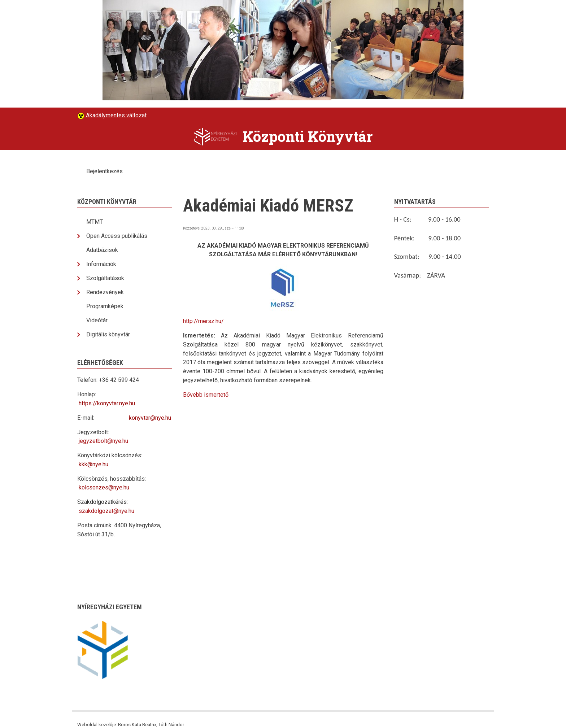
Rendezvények (105, 292)
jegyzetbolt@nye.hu (103, 441)
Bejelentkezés (105, 171)
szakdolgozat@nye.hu (106, 511)
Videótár (97, 320)
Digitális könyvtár (108, 334)
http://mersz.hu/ (203, 321)
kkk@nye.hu (93, 464)
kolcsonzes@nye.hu (104, 487)
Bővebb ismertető (206, 395)
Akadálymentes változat (116, 115)
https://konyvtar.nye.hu (107, 403)
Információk (101, 264)
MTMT (95, 222)
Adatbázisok (102, 250)
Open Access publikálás (117, 236)
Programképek (105, 306)
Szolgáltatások (105, 278)
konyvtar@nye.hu (150, 418)
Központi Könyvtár (308, 136)
